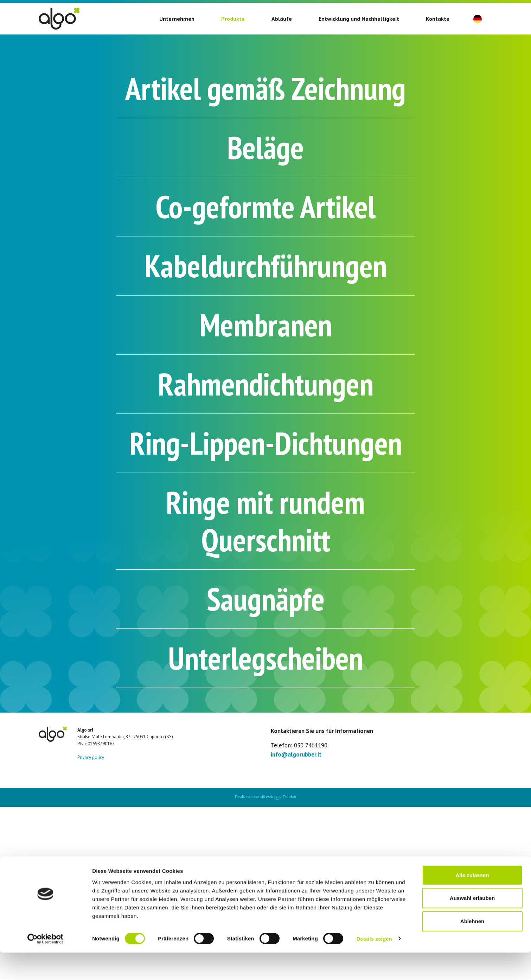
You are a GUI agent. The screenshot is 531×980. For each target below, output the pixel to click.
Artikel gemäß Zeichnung (266, 115)
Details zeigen (374, 966)
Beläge (265, 204)
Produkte (233, 19)
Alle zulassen (472, 902)
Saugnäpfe (265, 761)
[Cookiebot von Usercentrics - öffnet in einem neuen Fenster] (46, 966)
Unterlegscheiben (265, 827)
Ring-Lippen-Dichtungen (266, 560)
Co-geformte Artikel (266, 270)
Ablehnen (472, 949)
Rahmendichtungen (265, 470)
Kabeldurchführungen (266, 337)
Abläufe (282, 19)
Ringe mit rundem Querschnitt (266, 672)
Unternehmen (177, 19)
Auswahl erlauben (472, 926)
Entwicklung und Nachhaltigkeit (359, 19)
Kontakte (438, 19)
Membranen (265, 404)
